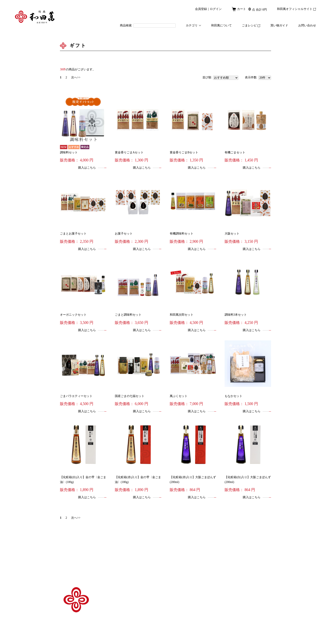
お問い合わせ (307, 25)
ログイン (216, 9)
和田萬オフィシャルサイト (296, 9)
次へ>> (76, 77)
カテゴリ (193, 25)
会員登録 (201, 9)
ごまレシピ (251, 25)
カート (249, 9)
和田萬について (221, 25)
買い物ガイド (279, 25)
